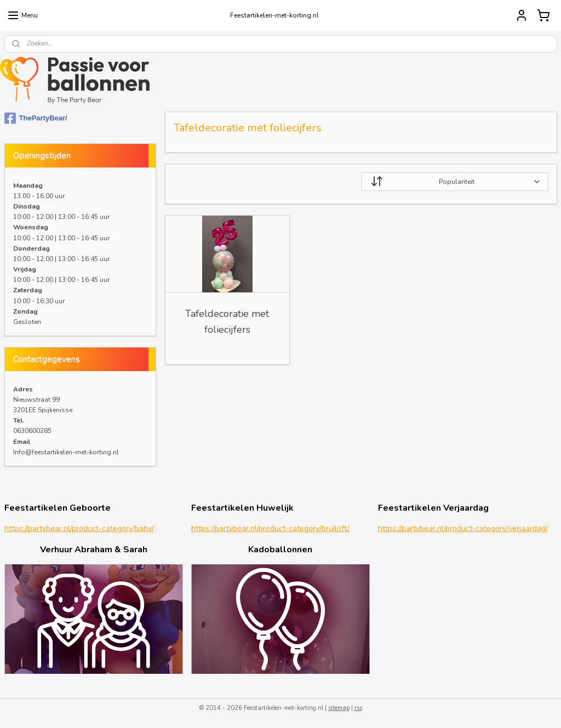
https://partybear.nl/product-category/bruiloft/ (270, 528)
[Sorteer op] (454, 182)
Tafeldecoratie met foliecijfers (227, 322)
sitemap (339, 708)
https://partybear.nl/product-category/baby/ (79, 528)
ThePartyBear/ (36, 118)
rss (358, 708)
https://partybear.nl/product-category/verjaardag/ (463, 528)
